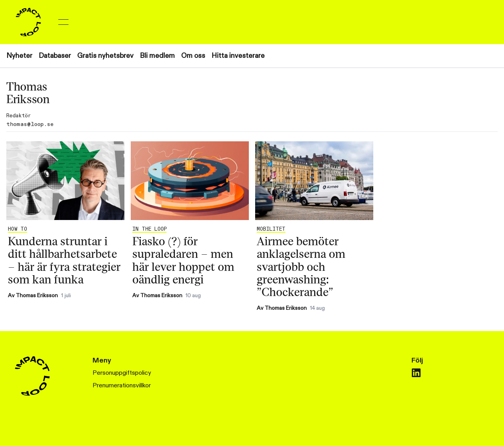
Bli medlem (157, 56)
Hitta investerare (238, 56)
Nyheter (19, 56)
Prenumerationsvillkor (122, 386)
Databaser (55, 56)
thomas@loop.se (30, 124)
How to (18, 229)
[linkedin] (416, 373)
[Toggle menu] (63, 22)
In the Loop (149, 229)
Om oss (193, 56)
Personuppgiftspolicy (122, 373)
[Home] (28, 22)
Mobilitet (271, 229)
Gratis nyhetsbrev (105, 56)
